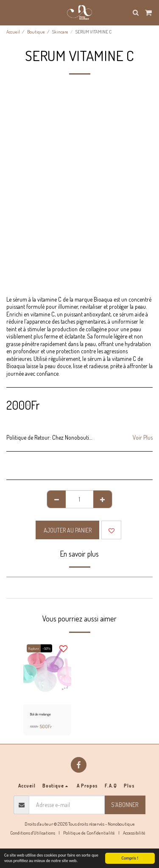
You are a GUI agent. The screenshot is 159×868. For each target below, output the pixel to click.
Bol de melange (40, 714)
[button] (9, 12)
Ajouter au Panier (68, 530)
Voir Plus (143, 437)
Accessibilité (134, 833)
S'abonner (125, 805)
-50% (46, 648)
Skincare (60, 32)
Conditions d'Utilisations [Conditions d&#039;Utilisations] (33, 833)
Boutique (36, 32)
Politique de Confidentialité (89, 833)
